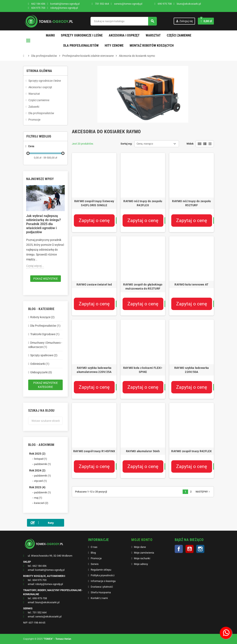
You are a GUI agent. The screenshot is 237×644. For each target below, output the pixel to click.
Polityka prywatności (103, 575)
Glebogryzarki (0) (41, 372)
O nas (94, 547)
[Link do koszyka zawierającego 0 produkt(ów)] (206, 21)
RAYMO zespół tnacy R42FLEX (191, 451)
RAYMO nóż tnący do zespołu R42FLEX (143, 203)
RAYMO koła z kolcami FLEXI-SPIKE (143, 370)
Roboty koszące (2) (42, 317)
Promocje (96, 558)
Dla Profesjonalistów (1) (45, 326)
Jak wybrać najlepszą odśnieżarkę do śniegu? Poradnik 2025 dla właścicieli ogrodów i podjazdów (44, 224)
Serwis (95, 564)
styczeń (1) (40, 481)
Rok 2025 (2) (37, 454)
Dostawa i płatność (102, 587)
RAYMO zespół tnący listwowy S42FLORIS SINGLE (94, 203)
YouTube (190, 549)
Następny (203, 492)
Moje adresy (141, 564)
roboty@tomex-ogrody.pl (62, 8)
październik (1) (43, 464)
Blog (93, 553)
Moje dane (140, 547)
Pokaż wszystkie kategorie (46, 385)
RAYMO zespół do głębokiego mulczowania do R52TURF (143, 287)
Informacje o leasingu (103, 581)
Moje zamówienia (144, 553)
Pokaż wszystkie (46, 279)
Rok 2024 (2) (37, 470)
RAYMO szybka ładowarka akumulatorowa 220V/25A (94, 370)
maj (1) (38, 498)
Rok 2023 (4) (37, 487)
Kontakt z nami (99, 598)
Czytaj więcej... (35, 266)
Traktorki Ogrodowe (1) (45, 334)
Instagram (200, 549)
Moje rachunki (142, 558)
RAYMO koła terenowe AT (191, 284)
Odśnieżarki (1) (40, 364)
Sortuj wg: (126, 144)
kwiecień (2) (41, 503)
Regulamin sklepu (101, 570)
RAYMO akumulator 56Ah (143, 451)
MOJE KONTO (142, 540)
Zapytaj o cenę (94, 221)
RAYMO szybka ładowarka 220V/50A (192, 370)
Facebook (179, 549)
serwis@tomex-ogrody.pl (127, 4)
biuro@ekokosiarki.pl (187, 4)
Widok (190, 144)
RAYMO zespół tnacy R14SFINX (94, 451)
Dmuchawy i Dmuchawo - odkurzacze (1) (45, 345)
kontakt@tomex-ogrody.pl (63, 4)
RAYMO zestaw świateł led (94, 284)
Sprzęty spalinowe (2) (44, 355)
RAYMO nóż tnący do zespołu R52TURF (191, 203)
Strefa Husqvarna (101, 592)
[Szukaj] (124, 21)
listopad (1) (41, 459)
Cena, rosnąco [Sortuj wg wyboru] (145, 144)
